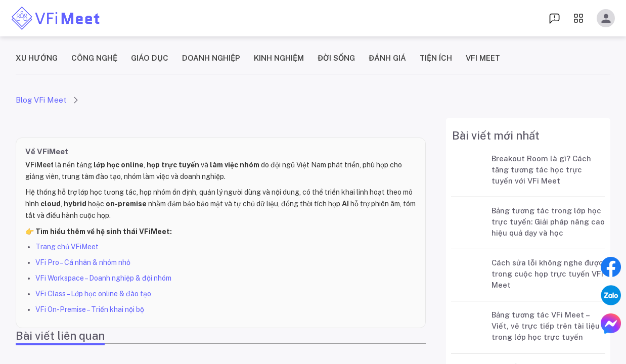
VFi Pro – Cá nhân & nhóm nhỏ (83, 262)
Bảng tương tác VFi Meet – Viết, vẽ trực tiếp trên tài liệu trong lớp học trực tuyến (546, 326)
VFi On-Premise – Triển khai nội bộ (90, 309)
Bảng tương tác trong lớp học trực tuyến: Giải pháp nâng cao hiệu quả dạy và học (548, 222)
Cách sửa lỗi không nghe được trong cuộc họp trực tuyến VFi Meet (547, 274)
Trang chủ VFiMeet (67, 247)
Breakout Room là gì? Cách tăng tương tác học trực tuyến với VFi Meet (541, 170)
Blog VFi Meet (41, 100)
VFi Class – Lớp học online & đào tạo (93, 294)
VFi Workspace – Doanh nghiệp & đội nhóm (103, 278)
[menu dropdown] (554, 18)
